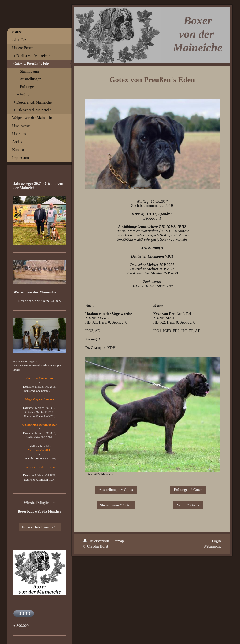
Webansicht (212, 546)
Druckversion (97, 541)
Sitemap (118, 541)
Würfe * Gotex (188, 505)
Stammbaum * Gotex (116, 505)
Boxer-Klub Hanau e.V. (40, 527)
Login (216, 541)
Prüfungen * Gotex (188, 490)
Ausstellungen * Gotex (116, 490)
